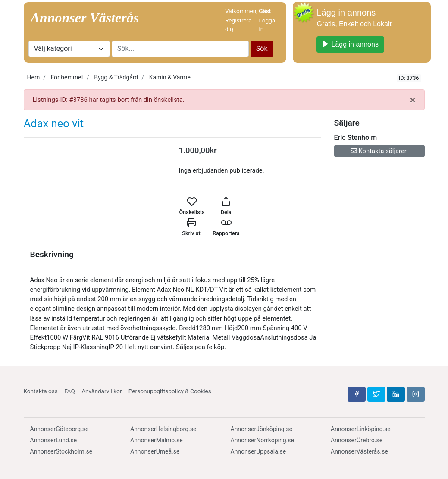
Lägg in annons (350, 44)
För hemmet (67, 77)
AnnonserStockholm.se (61, 451)
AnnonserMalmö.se (157, 440)
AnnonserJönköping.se (262, 429)
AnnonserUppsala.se (258, 451)
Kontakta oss (41, 391)
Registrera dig (238, 25)
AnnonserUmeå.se (155, 451)
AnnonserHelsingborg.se (163, 429)
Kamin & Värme (170, 77)
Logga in (267, 25)
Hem (34, 77)
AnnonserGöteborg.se (60, 429)
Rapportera (226, 227)
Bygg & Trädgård (116, 77)
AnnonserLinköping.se (361, 429)
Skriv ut (191, 227)
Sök (262, 49)
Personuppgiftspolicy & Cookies (170, 391)
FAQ (70, 391)
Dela (226, 206)
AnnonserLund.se (54, 440)
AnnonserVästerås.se (359, 451)
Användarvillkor (102, 391)
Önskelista (192, 206)
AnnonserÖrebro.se (357, 440)
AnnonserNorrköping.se (262, 440)
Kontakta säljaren (379, 151)
